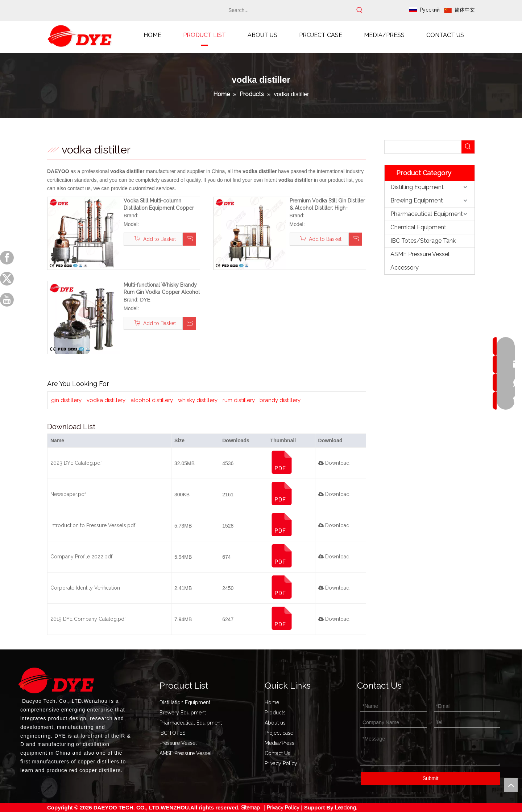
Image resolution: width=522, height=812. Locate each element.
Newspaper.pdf (68, 494)
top (511, 785)
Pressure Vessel (178, 743)
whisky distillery (198, 400)
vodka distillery (106, 400)
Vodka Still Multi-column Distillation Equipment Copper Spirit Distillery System (159, 205)
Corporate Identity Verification (85, 588)
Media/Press (279, 743)
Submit (431, 778)
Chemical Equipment (418, 227)
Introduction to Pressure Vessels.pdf (93, 525)
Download (334, 463)
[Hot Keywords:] (360, 10)
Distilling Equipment (417, 187)
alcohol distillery (152, 400)
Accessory (405, 268)
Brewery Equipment (183, 713)
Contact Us (277, 753)
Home (272, 702)
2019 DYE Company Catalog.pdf (88, 619)
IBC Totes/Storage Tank (423, 241)
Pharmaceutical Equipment (427, 214)
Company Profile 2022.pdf (81, 557)
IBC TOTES (172, 733)
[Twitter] (7, 279)
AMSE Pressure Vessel (186, 753)
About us (275, 723)
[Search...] (291, 10)
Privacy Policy (281, 763)
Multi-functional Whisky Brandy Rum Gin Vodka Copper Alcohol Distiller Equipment (162, 289)
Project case (279, 733)
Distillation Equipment (185, 702)
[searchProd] (423, 147)
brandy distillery (280, 400)
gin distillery (66, 400)
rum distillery (239, 400)
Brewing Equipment (417, 200)
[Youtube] (7, 300)
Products (275, 713)
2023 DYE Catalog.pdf (76, 463)
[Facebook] (7, 258)
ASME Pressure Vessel (420, 254)
